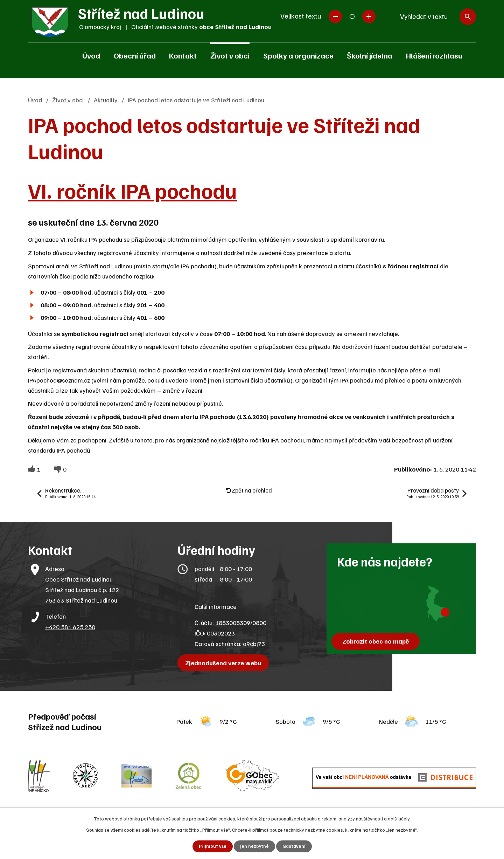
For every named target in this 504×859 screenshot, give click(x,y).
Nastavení (295, 846)
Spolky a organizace (298, 55)
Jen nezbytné (254, 846)
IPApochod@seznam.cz (59, 380)
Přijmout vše (212, 846)
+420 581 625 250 (70, 627)
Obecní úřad (135, 55)
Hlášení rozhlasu (434, 55)
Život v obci (230, 55)
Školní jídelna (370, 55)
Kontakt (183, 55)
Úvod (91, 55)
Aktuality (106, 100)
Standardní (352, 16)
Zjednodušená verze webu (225, 663)
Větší (369, 16)
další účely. (399, 818)
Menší (335, 16)
